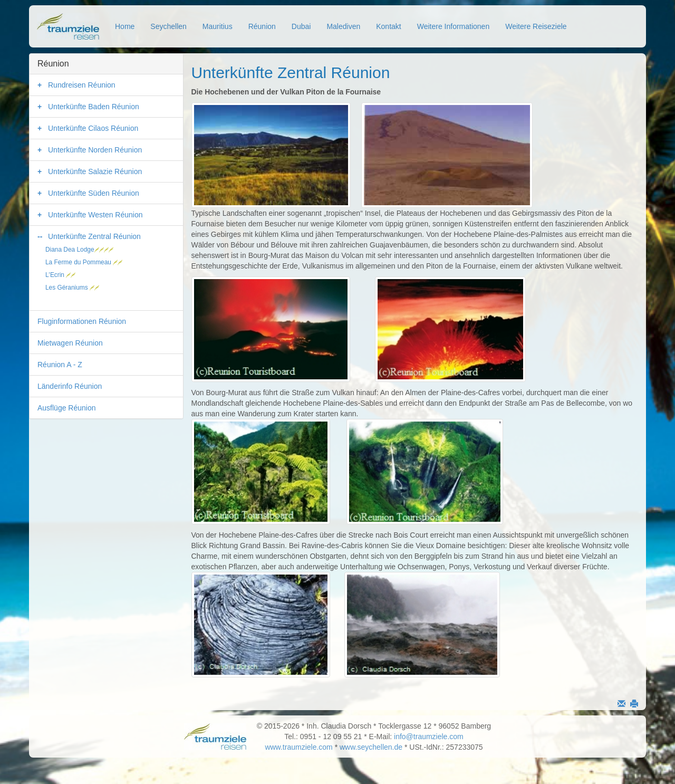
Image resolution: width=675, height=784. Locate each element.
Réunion (262, 26)
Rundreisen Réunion (82, 85)
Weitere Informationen (453, 26)
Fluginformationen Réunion (82, 321)
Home (125, 26)
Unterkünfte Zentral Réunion (94, 236)
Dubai (301, 26)
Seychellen (168, 26)
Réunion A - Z (60, 365)
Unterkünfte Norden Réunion (95, 150)
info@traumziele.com (429, 737)
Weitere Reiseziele (536, 26)
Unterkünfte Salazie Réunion (95, 171)
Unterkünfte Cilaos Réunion (93, 128)
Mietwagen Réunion (70, 343)
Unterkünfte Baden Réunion (94, 107)
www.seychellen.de (371, 747)
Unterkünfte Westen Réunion (95, 215)
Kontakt (388, 26)
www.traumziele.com (298, 747)
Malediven (343, 26)
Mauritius (218, 26)
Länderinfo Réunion (70, 386)
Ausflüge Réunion (67, 408)
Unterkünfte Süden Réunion (94, 193)
